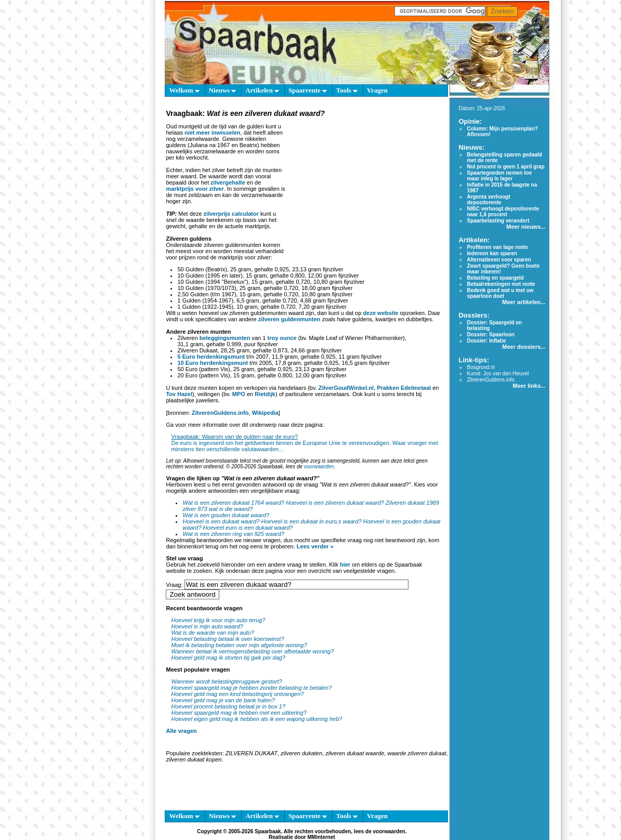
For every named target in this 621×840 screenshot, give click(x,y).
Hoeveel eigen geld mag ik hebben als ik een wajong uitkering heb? (256, 719)
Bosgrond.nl (480, 367)
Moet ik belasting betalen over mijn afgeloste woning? (239, 645)
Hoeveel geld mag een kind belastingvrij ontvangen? (237, 694)
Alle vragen (181, 731)
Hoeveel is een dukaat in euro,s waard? (312, 521)
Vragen (377, 90)
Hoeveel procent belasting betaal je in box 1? (228, 706)
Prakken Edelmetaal (404, 388)
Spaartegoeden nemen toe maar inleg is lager (499, 176)
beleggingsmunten (225, 338)
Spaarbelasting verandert (498, 221)
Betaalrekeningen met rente (501, 284)
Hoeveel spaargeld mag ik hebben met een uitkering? (239, 713)
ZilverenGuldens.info (220, 413)
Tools (347, 90)
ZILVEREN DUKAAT (252, 753)
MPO (239, 394)
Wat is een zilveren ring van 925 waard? (233, 534)
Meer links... (529, 386)
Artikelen (262, 90)
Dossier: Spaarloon (491, 334)
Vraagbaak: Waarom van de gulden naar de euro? (234, 437)
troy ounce (282, 338)
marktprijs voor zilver (195, 189)
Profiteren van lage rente (497, 247)
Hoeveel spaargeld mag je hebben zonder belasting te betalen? (251, 688)
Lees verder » (315, 546)
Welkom (184, 90)
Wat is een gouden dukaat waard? (226, 515)
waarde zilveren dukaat (417, 753)
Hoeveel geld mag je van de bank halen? (223, 700)
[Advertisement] (365, 184)
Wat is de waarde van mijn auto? (212, 633)
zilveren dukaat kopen (194, 759)
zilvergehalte (228, 182)
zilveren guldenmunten (289, 319)
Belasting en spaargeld (495, 278)
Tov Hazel (179, 394)
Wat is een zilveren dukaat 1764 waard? (233, 503)
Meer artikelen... (524, 302)
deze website (381, 313)
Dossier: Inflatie (486, 341)
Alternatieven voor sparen (499, 260)
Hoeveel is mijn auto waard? (207, 626)
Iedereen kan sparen (492, 253)
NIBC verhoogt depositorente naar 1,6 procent (503, 212)
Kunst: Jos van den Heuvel (498, 373)
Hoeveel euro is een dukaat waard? (248, 528)
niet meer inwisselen (213, 133)
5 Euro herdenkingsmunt (211, 357)
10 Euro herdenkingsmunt (213, 363)
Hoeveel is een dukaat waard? (221, 521)
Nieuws (223, 90)
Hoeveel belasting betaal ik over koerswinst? (227, 639)
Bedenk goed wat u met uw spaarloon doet (500, 293)
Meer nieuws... (526, 227)
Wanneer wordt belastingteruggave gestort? (226, 681)
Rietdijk (265, 394)
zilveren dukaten (301, 753)
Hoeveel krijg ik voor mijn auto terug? (218, 620)
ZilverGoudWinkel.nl (346, 388)
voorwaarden (319, 467)
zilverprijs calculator (231, 214)
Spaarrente (308, 90)
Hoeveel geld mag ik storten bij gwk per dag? (228, 658)
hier (345, 565)
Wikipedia (265, 413)
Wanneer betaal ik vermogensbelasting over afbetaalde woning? (252, 651)
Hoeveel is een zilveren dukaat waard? (335, 503)
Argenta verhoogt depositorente (488, 200)
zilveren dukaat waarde (355, 753)
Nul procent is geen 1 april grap (505, 167)
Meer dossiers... (524, 347)
